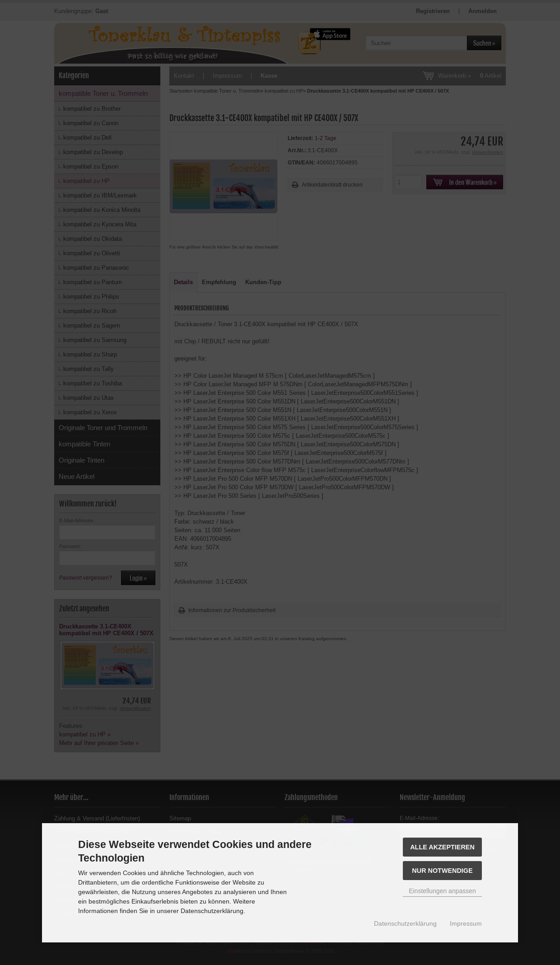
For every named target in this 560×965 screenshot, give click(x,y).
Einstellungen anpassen (442, 891)
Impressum (466, 923)
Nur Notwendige (442, 871)
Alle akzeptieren (442, 847)
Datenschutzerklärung (405, 923)
